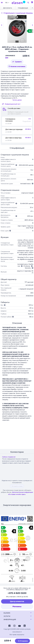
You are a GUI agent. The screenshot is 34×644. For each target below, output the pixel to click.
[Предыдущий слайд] (2, 25)
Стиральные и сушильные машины (17, 13)
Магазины (17, 607)
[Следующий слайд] (32, 25)
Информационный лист (11, 104)
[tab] (17, 121)
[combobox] (7, 3)
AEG (7, 58)
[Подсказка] (16, 165)
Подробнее (27, 121)
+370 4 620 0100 (17, 593)
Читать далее (17, 100)
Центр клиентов (17, 601)
